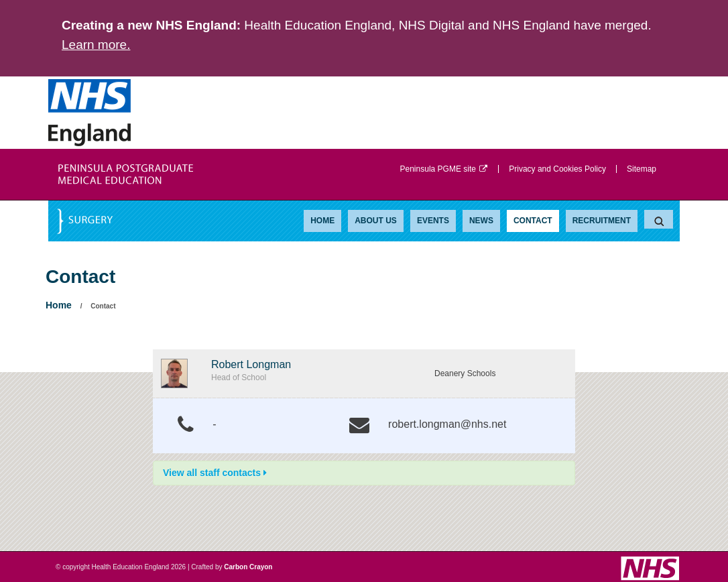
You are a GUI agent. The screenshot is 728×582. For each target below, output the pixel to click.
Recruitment (602, 221)
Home (322, 221)
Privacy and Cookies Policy (557, 169)
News (481, 221)
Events (433, 221)
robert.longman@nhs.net (447, 424)
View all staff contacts (215, 473)
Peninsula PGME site (444, 169)
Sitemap (642, 169)
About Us (376, 221)
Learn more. (96, 45)
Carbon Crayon (248, 567)
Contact (533, 221)
